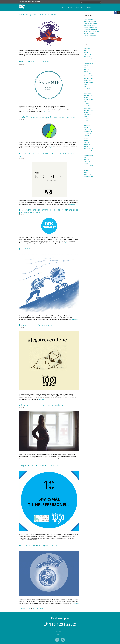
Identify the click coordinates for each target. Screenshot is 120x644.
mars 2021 (87, 144)
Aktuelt (96, 7)
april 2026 (87, 48)
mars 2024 (87, 89)
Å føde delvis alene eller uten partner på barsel (42, 405)
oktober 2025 (88, 61)
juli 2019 (86, 168)
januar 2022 (87, 129)
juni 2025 (87, 67)
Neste (42, 609)
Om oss (77, 7)
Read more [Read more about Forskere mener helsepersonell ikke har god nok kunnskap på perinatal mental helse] (68, 243)
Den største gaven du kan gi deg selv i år (38, 545)
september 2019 (88, 166)
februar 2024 (88, 91)
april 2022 (87, 123)
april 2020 (87, 162)
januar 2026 (87, 54)
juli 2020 (86, 157)
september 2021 (88, 132)
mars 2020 (87, 164)
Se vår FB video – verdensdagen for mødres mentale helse (47, 117)
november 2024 (88, 78)
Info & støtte (87, 7)
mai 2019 (87, 172)
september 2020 (88, 155)
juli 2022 (86, 117)
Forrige (22, 609)
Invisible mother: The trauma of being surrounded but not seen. (47, 155)
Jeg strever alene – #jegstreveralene (36, 325)
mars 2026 (87, 50)
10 (34, 609)
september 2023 (88, 99)
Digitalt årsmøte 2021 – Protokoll (35, 62)
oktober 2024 (88, 80)
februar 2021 (88, 147)
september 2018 (88, 177)
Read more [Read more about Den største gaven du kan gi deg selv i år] (76, 603)
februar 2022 (88, 127)
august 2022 (87, 114)
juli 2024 (86, 84)
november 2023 (88, 95)
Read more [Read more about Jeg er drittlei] (75, 319)
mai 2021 (87, 140)
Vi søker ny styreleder (90, 35)
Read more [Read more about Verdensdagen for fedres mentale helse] (41, 56)
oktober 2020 (88, 153)
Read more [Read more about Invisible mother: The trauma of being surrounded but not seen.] (72, 204)
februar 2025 (88, 72)
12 (38, 609)
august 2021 (87, 134)
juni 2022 (87, 119)
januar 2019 (87, 174)
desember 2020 (88, 149)
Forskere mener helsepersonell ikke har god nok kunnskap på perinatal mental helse (49, 211)
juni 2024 (87, 87)
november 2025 (88, 59)
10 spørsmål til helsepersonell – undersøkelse (41, 465)
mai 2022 (87, 121)
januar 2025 (87, 74)
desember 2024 (88, 76)
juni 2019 (87, 170)
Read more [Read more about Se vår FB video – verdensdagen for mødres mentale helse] (53, 148)
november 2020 (88, 151)
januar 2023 (87, 108)
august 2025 (87, 65)
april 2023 (87, 106)
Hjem (71, 7)
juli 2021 (86, 136)
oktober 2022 (88, 112)
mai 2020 (87, 159)
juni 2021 (87, 138)
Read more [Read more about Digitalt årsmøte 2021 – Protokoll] (47, 111)
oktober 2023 (88, 97)
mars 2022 (87, 125)
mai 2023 (87, 104)
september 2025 (88, 63)
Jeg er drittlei (25, 248)
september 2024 (88, 82)
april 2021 (87, 142)
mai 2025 (87, 70)
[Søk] (100, 3)
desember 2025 (88, 57)
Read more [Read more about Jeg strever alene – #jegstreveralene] (42, 399)
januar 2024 (87, 93)
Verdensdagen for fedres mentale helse (38, 14)
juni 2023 (87, 102)
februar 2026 (88, 52)
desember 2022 (88, 110)
